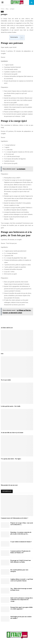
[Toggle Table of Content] (21, 38)
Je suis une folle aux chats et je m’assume (12, 433)
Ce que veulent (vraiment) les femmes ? (21, 542)
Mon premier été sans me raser (9, 485)
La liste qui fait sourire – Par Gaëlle (11, 406)
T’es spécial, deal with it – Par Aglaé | (11, 459)
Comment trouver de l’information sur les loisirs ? (15, 518)
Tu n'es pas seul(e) (6, 380)
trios (2, 354)
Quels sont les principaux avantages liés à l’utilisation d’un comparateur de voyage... (22, 600)
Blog (2, 12)
